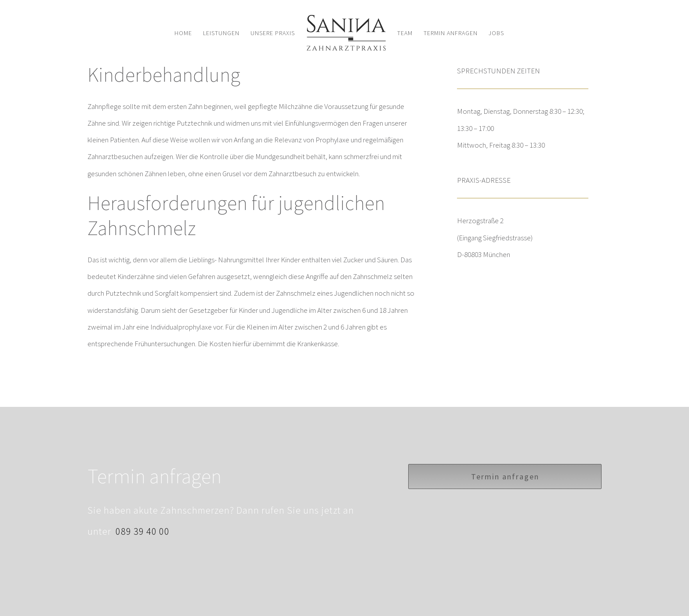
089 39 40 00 (141, 531)
